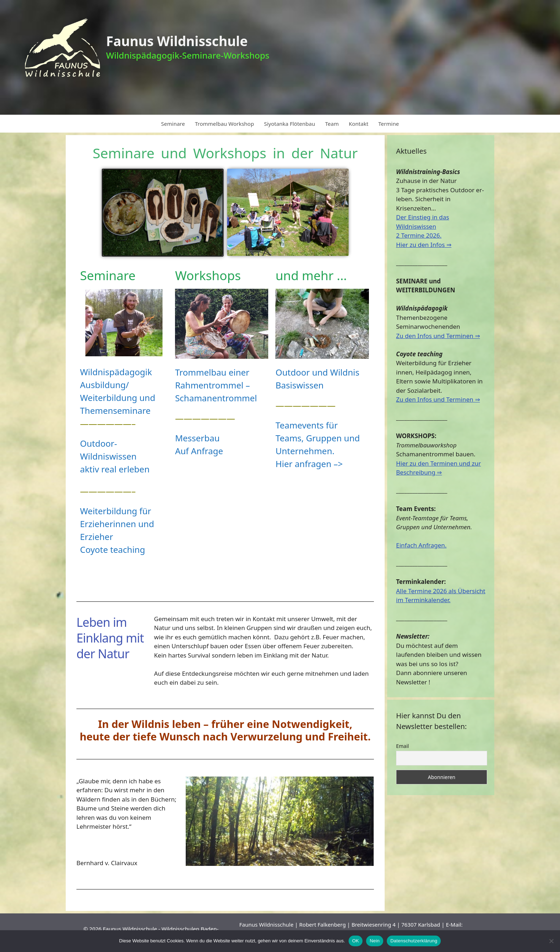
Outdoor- (99, 443)
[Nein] (551, 941)
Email (402, 746)
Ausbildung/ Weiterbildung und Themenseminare (118, 398)
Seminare (173, 124)
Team (332, 124)
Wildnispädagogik (116, 372)
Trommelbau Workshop (224, 124)
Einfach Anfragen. (421, 545)
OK (356, 941)
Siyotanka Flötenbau (289, 124)
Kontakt (358, 124)
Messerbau (197, 438)
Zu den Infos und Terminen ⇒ (438, 336)
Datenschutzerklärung (414, 941)
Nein (375, 941)
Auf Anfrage (199, 451)
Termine (389, 124)
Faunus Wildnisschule (177, 41)
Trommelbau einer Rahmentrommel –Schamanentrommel (216, 385)
